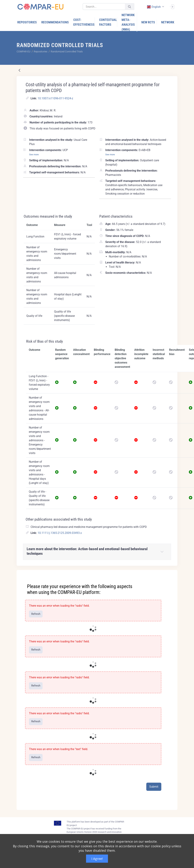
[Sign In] (172, 6)
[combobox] (155, 7)
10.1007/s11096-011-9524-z (55, 98)
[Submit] (130, 7)
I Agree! (97, 859)
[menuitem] (27, 22)
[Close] (172, 573)
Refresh (36, 614)
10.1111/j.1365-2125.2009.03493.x (60, 533)
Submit (154, 787)
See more (34, 154)
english (154, 7)
